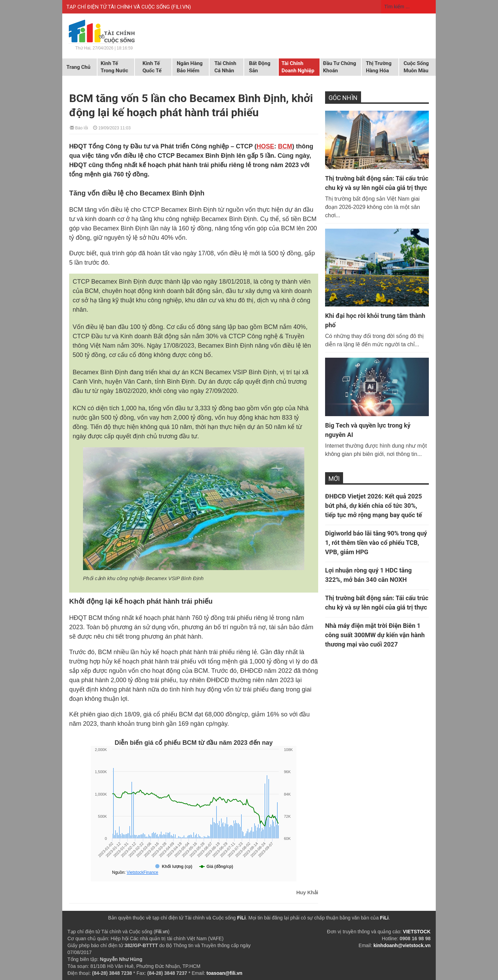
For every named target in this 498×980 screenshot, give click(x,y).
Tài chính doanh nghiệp (298, 67)
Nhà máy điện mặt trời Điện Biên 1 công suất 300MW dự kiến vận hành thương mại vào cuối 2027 (375, 635)
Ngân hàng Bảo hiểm (190, 67)
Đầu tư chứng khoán (340, 67)
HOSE (265, 146)
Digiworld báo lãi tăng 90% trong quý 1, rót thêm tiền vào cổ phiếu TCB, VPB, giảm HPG (376, 543)
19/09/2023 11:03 (112, 127)
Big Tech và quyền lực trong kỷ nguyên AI (368, 430)
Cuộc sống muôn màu (416, 67)
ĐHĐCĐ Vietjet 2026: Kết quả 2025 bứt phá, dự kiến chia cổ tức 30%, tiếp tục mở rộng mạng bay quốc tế (373, 506)
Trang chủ (78, 67)
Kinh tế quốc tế (152, 67)
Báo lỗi (79, 127)
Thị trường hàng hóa (379, 67)
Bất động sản (260, 67)
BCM (285, 146)
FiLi (242, 918)
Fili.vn (162, 932)
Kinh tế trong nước (114, 67)
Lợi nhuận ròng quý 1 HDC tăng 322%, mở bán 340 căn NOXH (368, 575)
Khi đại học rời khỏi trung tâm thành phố (375, 320)
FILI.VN (181, 7)
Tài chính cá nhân (225, 67)
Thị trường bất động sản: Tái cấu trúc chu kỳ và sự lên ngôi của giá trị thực (377, 183)
